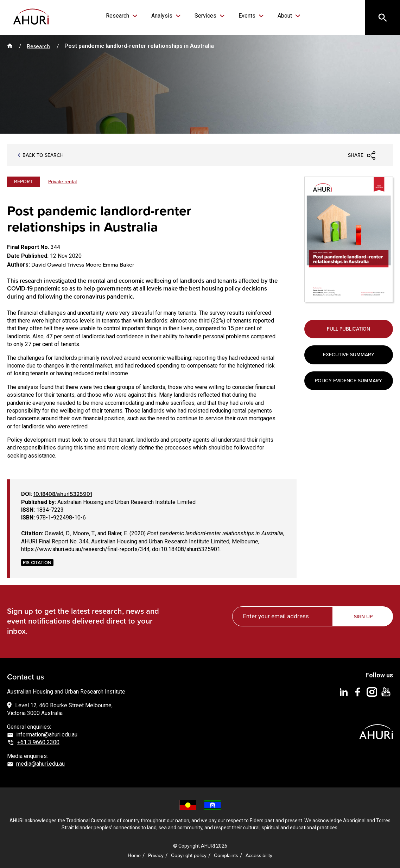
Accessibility (259, 855)
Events (248, 16)
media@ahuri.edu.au (40, 764)
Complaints (226, 855)
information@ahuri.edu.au (47, 735)
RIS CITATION (37, 562)
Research (118, 16)
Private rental (62, 181)
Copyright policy (189, 855)
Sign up (363, 617)
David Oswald (49, 264)
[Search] (382, 18)
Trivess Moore (84, 264)
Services (206, 16)
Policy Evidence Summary (348, 381)
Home (134, 855)
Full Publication (348, 329)
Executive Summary (349, 355)
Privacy (156, 855)
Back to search (43, 155)
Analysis (163, 16)
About (285, 16)
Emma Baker (118, 264)
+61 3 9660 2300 (38, 742)
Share (356, 155)
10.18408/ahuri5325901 (63, 494)
